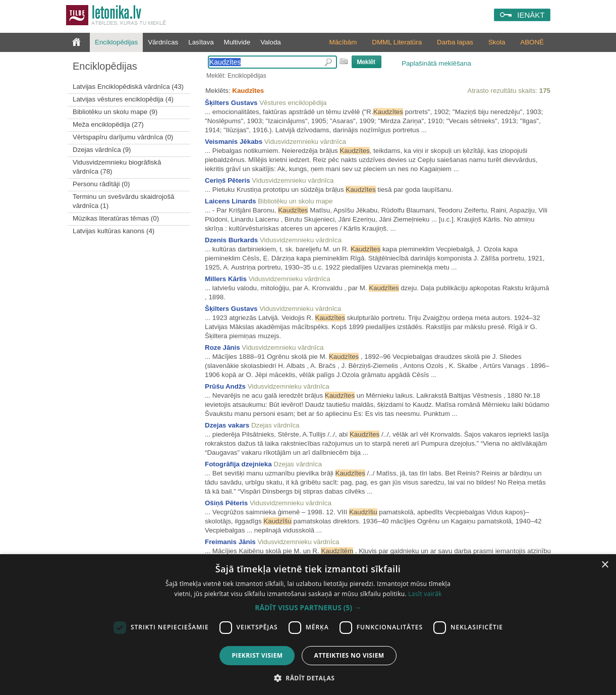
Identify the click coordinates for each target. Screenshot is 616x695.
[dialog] (308, 625)
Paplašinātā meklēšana (436, 63)
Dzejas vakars (227, 425)
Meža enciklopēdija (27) (108, 124)
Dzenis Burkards (231, 240)
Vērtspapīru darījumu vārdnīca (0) (123, 137)
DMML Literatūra (397, 42)
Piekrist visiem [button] (257, 655)
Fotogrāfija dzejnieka (238, 464)
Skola (497, 42)
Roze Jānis (222, 347)
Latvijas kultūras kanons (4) (114, 231)
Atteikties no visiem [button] (349, 655)
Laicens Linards (230, 201)
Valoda (271, 42)
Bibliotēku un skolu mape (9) (115, 112)
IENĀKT (531, 15)
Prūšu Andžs (225, 386)
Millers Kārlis (226, 279)
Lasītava (201, 42)
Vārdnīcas (163, 42)
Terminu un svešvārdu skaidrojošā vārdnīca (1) (124, 201)
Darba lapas (455, 42)
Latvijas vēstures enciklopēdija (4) (123, 99)
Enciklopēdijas (116, 42)
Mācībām (343, 42)
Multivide (237, 42)
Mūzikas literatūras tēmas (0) (116, 218)
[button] (308, 608)
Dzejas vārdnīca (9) (102, 150)
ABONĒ (532, 42)
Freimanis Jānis (230, 542)
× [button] (605, 565)
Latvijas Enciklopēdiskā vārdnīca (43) (128, 87)
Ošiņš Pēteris (226, 503)
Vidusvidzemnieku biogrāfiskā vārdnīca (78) (117, 167)
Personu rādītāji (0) (101, 184)
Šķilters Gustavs (231, 103)
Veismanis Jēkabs (234, 142)
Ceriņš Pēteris (228, 180)
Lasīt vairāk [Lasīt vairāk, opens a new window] (425, 594)
